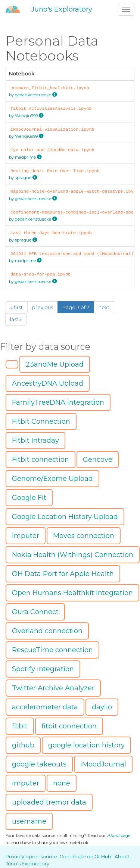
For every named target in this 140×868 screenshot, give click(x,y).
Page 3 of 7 (76, 307)
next (104, 307)
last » (16, 319)
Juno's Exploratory (62, 9)
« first (17, 307)
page (119, 836)
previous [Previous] (43, 307)
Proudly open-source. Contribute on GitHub (59, 856)
